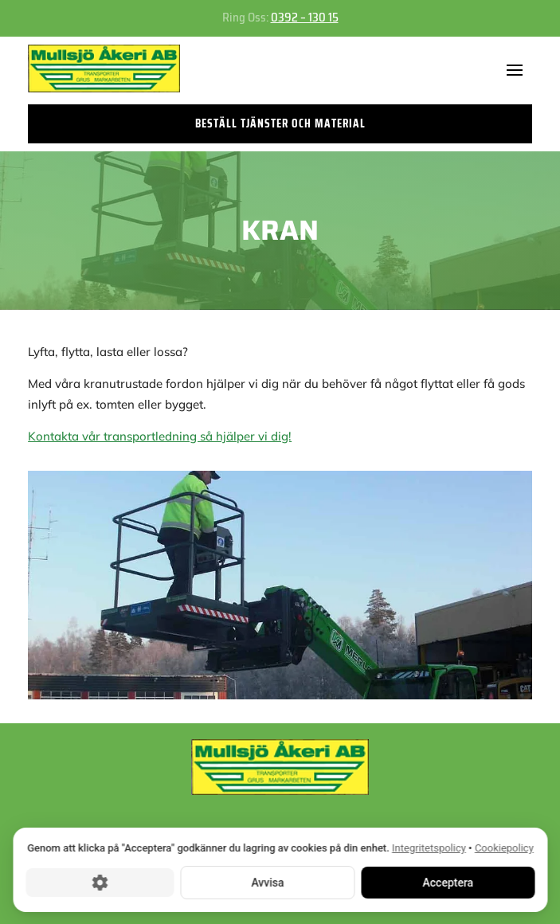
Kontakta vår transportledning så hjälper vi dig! (160, 436)
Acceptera (448, 882)
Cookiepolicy (503, 848)
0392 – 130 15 (305, 18)
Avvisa (267, 882)
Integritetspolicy (429, 848)
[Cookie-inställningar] (100, 882)
